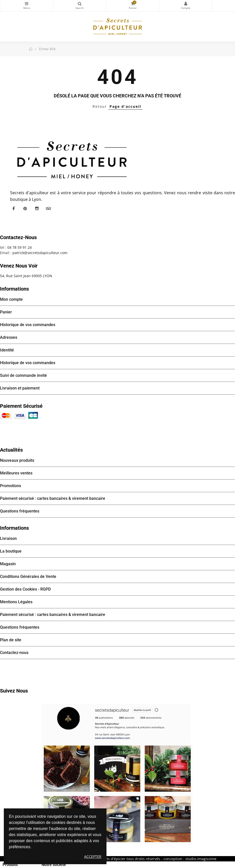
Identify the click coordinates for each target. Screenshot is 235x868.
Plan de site (11, 640)
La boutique (11, 551)
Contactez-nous (14, 653)
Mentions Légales (16, 602)
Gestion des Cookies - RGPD (25, 589)
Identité (7, 350)
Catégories (27, 4)
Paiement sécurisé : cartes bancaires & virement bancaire (53, 498)
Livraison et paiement (20, 388)
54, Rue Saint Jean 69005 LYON (26, 276)
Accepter (93, 856)
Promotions (11, 486)
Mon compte (186, 4)
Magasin (8, 564)
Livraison (8, 538)
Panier (6, 312)
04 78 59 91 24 (20, 247)
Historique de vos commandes (28, 325)
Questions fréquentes (20, 511)
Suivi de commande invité (23, 375)
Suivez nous (14, 691)
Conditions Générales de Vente (28, 577)
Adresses (9, 337)
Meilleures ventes (16, 473)
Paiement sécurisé (21, 406)
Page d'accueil (125, 106)
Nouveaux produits (17, 460)
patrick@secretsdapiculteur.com (40, 253)
